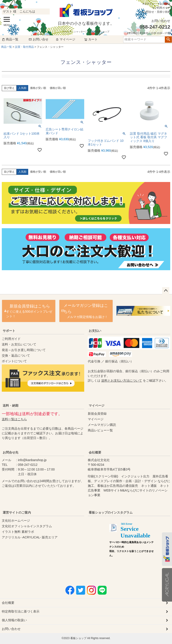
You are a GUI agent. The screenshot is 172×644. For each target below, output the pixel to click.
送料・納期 (11, 406)
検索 (168, 40)
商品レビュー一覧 (100, 430)
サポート (9, 331)
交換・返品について (16, 355)
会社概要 (95, 452)
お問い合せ (39, 39)
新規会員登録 (97, 414)
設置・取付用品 (24, 47)
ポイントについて (14, 361)
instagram (132, 546)
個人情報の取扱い (14, 620)
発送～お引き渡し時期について (24, 350)
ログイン (149, 4)
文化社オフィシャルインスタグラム (27, 526)
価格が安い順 (38, 88)
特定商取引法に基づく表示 (21, 611)
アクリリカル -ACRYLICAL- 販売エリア (30, 537)
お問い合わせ (11, 629)
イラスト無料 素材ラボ (18, 532)
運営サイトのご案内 (17, 512)
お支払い (95, 331)
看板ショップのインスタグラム (111, 512)
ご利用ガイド (162, 8)
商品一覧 (10, 39)
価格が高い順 (58, 88)
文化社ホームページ (16, 521)
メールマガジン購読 (102, 425)
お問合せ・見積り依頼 (157, 12)
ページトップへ (166, 291)
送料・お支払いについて (19, 344)
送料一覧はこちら (14, 419)
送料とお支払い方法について (122, 381)
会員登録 (165, 4)
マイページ (65, 39)
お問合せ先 (11, 452)
